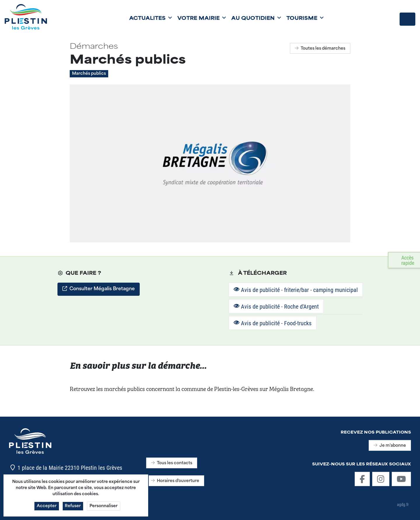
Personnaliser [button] (104, 510)
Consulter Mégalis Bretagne (99, 289)
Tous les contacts (172, 463)
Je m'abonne (390, 446)
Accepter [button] (47, 510)
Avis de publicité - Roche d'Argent (276, 306)
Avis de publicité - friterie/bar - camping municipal (296, 290)
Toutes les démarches (320, 49)
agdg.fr (403, 504)
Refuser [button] (73, 510)
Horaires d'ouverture (175, 481)
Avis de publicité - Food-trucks (273, 323)
